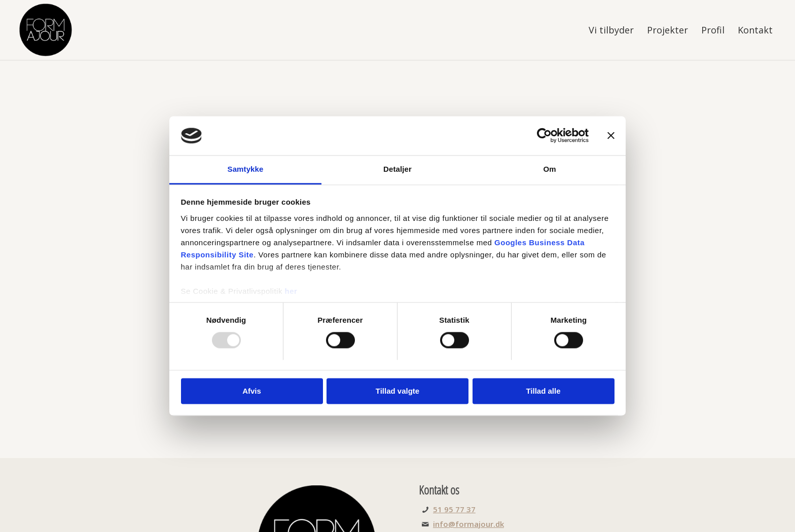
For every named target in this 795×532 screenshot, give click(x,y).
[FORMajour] (46, 30)
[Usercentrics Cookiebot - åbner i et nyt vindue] (544, 136)
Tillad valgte (397, 391)
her (291, 291)
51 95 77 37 (454, 509)
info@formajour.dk (468, 524)
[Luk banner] (611, 136)
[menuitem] (611, 30)
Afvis (252, 391)
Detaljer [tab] (397, 169)
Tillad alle (543, 391)
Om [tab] (549, 169)
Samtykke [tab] (246, 169)
